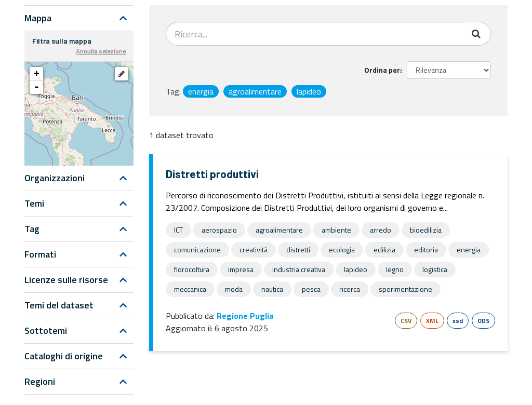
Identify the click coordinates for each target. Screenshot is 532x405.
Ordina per (382, 70)
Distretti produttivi (212, 174)
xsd (458, 321)
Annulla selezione (101, 51)
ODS (483, 321)
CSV (406, 321)
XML (432, 321)
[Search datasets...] (315, 34)
